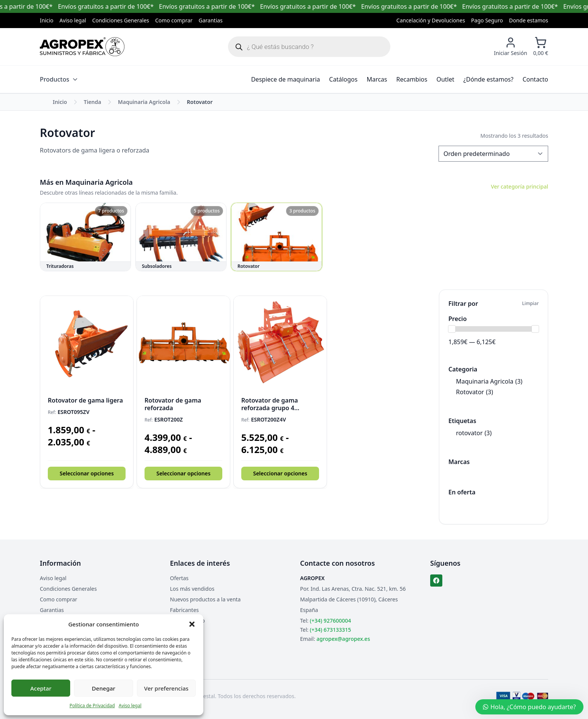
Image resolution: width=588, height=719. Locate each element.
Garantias (211, 20)
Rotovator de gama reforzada (173, 404)
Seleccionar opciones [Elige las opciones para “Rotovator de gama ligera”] (87, 473)
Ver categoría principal (520, 186)
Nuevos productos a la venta (205, 599)
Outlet (445, 79)
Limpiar (530, 304)
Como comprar (174, 20)
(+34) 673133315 (330, 630)
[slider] (452, 329)
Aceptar (41, 688)
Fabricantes (184, 610)
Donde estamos (529, 20)
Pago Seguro (487, 20)
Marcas (377, 79)
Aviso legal (130, 706)
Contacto (535, 79)
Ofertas (179, 578)
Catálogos (344, 79)
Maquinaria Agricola (144, 102)
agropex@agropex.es (343, 639)
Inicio (47, 20)
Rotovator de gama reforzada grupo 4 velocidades (270, 404)
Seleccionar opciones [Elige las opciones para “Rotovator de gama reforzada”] (183, 473)
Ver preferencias (166, 688)
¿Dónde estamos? (489, 79)
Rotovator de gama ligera (85, 400)
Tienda (93, 102)
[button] (192, 624)
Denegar (104, 688)
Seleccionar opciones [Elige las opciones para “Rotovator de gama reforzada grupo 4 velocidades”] (280, 473)
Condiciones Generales (121, 20)
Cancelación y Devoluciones (431, 20)
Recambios (412, 79)
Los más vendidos (192, 589)
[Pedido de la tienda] (493, 154)
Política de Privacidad (92, 706)
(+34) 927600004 (330, 621)
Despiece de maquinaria (286, 79)
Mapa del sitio (187, 621)
